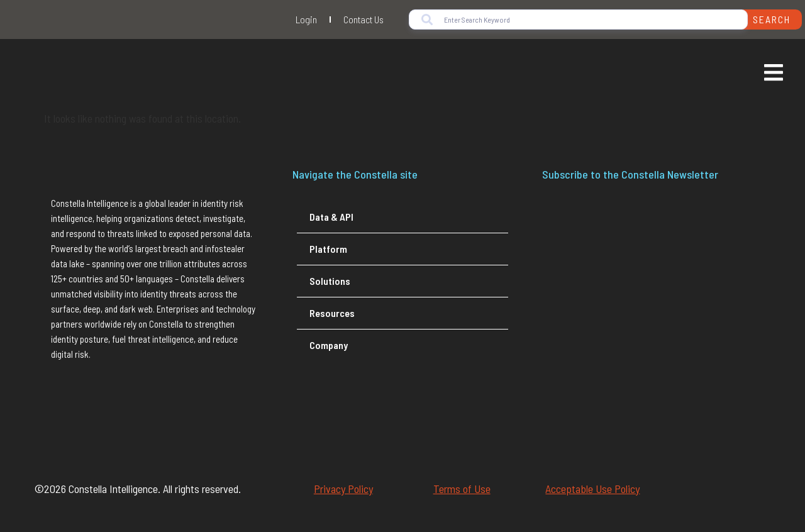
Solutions (330, 281)
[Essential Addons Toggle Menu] (774, 74)
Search (772, 19)
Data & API (331, 217)
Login (306, 19)
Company (329, 345)
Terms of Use (462, 489)
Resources (332, 313)
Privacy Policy (343, 489)
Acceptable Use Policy (592, 489)
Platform (328, 249)
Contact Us (364, 19)
